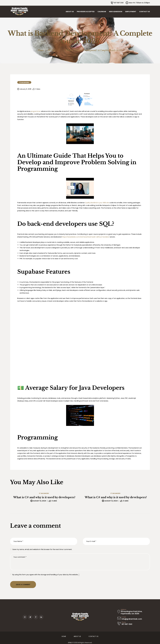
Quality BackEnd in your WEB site (97, 203)
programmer (36, 111)
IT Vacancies (24, 82)
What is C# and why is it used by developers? (44, 497)
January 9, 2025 (26, 89)
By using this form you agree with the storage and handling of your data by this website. (46, 575)
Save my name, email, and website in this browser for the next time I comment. (42, 549)
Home (41, 50)
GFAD (70, 643)
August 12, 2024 (40, 501)
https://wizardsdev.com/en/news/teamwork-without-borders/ (86, 237)
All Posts (52, 50)
